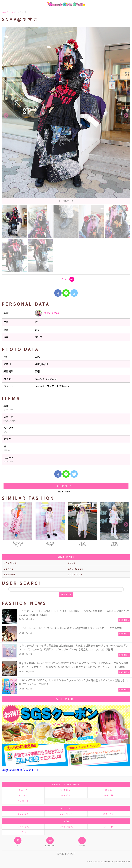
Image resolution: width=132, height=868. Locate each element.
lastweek (76, 569)
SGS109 (23, 814)
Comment (66, 486)
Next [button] (126, 116)
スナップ (23, 795)
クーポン (66, 795)
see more (66, 699)
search (66, 595)
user (72, 563)
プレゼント (23, 801)
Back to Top (66, 854)
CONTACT (109, 814)
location (75, 574)
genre (9, 569)
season (10, 574)
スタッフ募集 (66, 827)
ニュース (23, 790)
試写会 (109, 790)
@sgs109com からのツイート (21, 770)
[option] (66, 116)
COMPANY (66, 814)
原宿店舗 (109, 795)
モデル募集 (23, 827)
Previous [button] (6, 116)
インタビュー (66, 790)
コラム (23, 832)
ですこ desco (47, 313)
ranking (10, 563)
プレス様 (109, 827)
